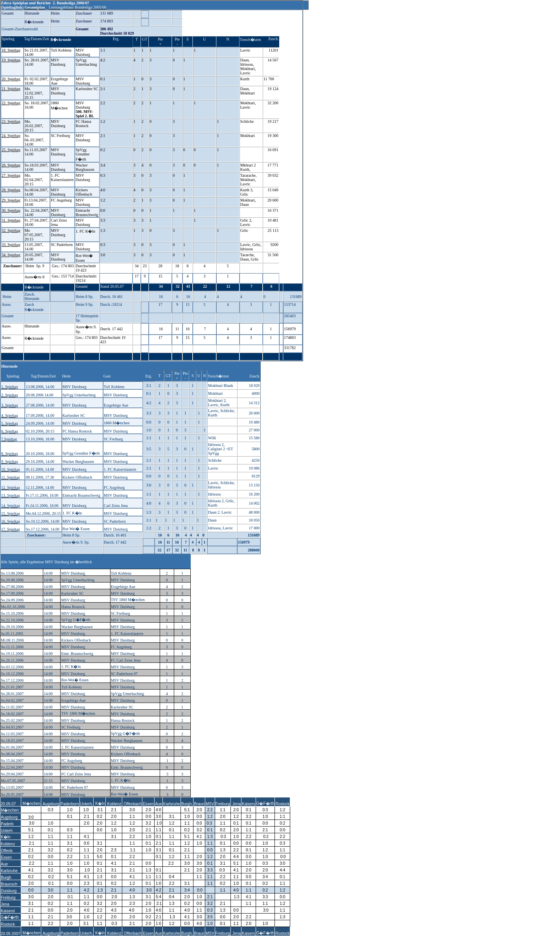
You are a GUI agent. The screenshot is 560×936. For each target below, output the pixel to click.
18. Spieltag (11, 50)
